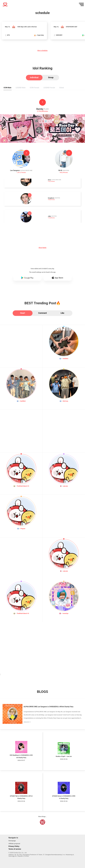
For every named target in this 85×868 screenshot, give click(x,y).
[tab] (34, 78)
